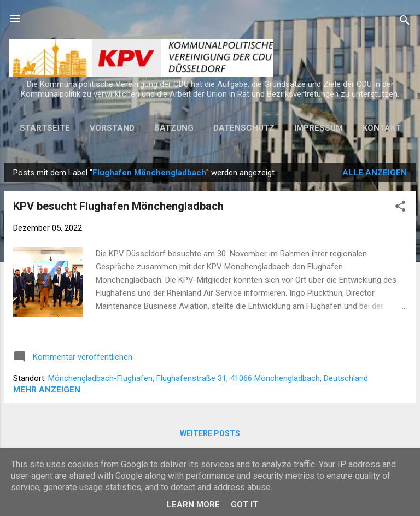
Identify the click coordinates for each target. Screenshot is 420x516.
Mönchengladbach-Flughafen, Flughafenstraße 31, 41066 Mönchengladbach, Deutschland (208, 378)
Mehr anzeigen (47, 390)
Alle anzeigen (375, 173)
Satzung (174, 128)
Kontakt (382, 128)
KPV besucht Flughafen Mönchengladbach (118, 206)
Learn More (193, 505)
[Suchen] (405, 22)
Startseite (45, 128)
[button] (400, 208)
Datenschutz (244, 128)
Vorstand (112, 128)
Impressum (319, 128)
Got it (244, 505)
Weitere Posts (210, 433)
